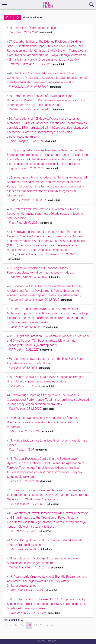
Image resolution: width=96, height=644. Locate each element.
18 (29, 625)
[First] (6, 625)
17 (23, 625)
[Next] (47, 625)
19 (35, 625)
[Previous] (11, 625)
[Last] (52, 625)
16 (16, 625)
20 (42, 625)
